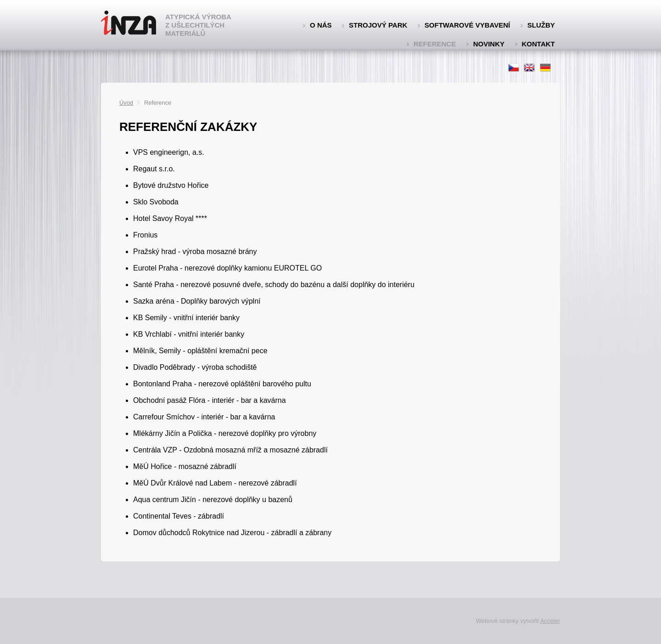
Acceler (550, 621)
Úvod (126, 103)
